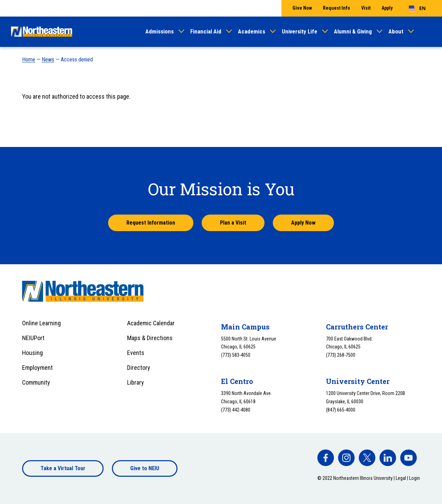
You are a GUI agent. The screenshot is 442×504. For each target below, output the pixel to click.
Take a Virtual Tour (63, 468)
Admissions (160, 31)
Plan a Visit (233, 223)
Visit (366, 8)
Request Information (151, 223)
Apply (387, 8)
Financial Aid (206, 31)
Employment (37, 368)
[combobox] (417, 8)
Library (136, 382)
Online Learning (41, 323)
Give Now (302, 8)
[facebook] (326, 458)
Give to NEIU (145, 468)
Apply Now (303, 223)
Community (36, 382)
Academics (252, 31)
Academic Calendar (151, 323)
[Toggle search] (427, 32)
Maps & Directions (150, 338)
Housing (32, 353)
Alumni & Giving (353, 31)
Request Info (337, 8)
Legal (401, 478)
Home (29, 60)
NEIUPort (33, 338)
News (48, 60)
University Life (300, 31)
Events (136, 353)
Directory (139, 368)
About (396, 31)
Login (415, 478)
